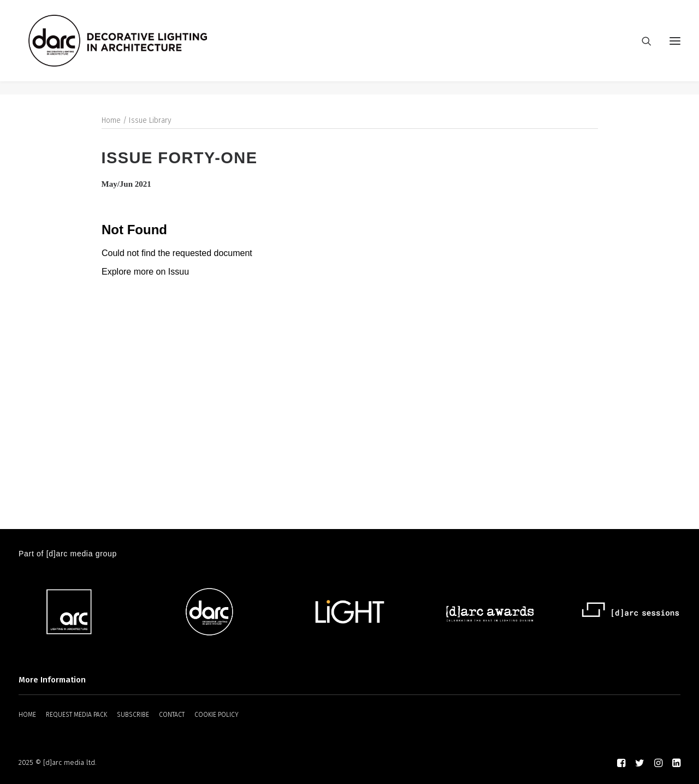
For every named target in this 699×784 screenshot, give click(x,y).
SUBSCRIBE (133, 715)
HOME (27, 715)
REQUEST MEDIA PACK (76, 715)
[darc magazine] (132, 47)
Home (111, 121)
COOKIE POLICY (217, 715)
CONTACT (172, 715)
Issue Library (150, 121)
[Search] (642, 47)
